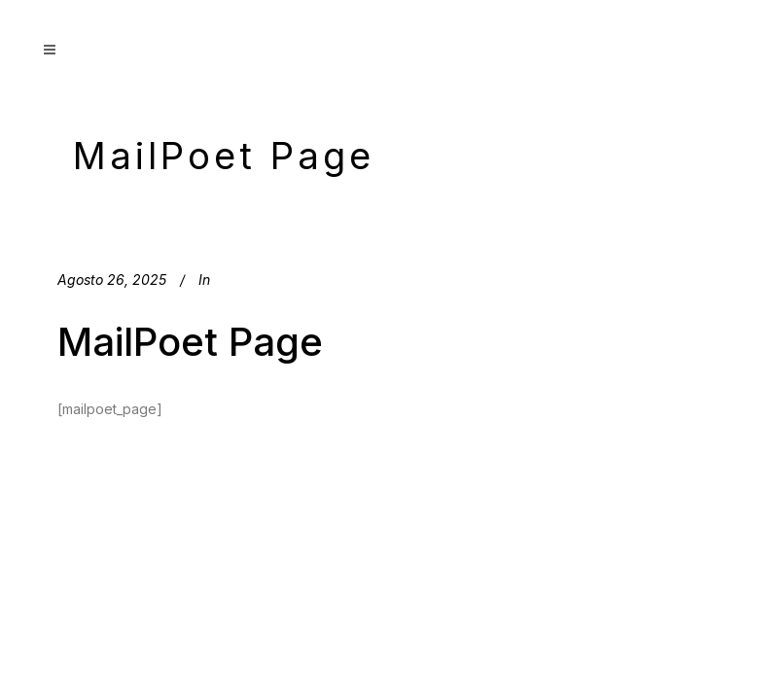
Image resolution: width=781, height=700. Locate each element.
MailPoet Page (190, 342)
